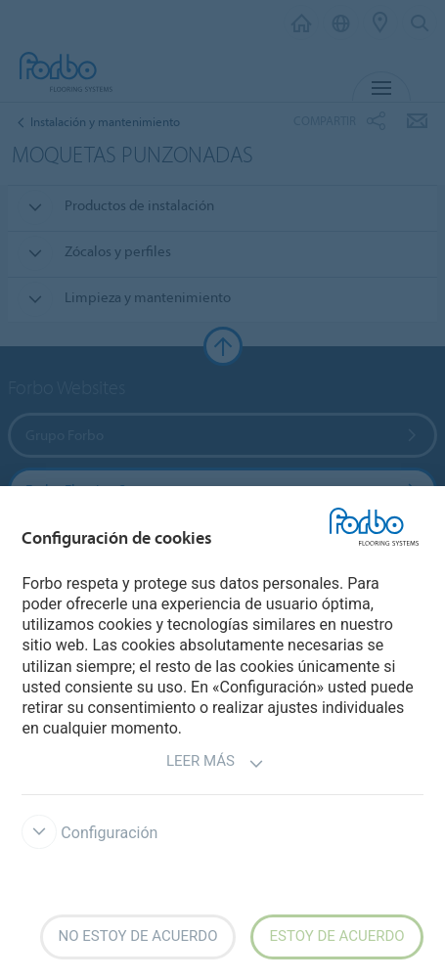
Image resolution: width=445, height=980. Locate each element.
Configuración (89, 833)
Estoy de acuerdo (336, 936)
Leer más (215, 763)
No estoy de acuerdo (138, 936)
